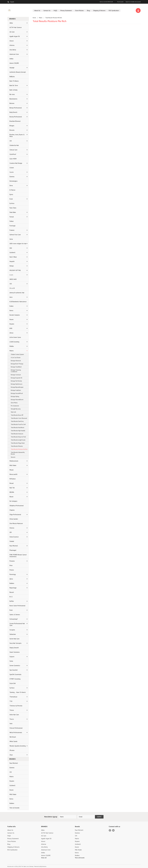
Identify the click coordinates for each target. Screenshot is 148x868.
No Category (13, 501)
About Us (37, 11)
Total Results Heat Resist (17, 428)
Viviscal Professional (16, 728)
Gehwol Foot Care (15, 235)
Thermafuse (13, 697)
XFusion (12, 750)
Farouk (12, 217)
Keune (11, 319)
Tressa (12, 710)
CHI (11, 141)
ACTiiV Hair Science (16, 27)
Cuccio (12, 172)
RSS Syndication (114, 11)
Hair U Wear (13, 257)
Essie (11, 199)
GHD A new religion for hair (18, 244)
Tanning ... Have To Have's (18, 692)
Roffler (12, 601)
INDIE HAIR (13, 279)
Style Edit (13, 683)
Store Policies (79, 11)
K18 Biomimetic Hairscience (18, 302)
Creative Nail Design (16, 163)
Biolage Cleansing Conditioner (16, 371)
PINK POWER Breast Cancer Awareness (18, 556)
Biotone (12, 103)
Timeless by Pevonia (16, 706)
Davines (12, 177)
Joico (11, 297)
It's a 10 (12, 288)
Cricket (12, 168)
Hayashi (12, 261)
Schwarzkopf (14, 619)
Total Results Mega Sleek (18, 443)
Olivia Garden (14, 519)
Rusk (11, 610)
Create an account (136, 2)
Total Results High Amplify (18, 431)
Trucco (12, 719)
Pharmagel (13, 550)
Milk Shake (13, 465)
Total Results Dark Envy (17, 421)
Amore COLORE (14, 63)
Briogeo (12, 126)
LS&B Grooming (14, 342)
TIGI (11, 701)
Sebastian (13, 634)
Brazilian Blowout (15, 121)
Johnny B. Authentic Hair (17, 293)
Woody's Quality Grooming (18, 746)
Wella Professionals (16, 732)
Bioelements (13, 99)
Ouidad (12, 541)
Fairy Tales (13, 208)
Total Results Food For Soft (18, 424)
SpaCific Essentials (15, 674)
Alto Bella (13, 50)
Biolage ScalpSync (16, 390)
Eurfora (12, 203)
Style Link (13, 412)
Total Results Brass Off (17, 415)
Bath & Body (13, 90)
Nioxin (11, 497)
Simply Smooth (14, 648)
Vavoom (13, 457)
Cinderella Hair (14, 145)
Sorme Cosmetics (15, 666)
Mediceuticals (14, 461)
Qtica (11, 579)
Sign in (127, 2)
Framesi (12, 230)
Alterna (12, 45)
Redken (12, 583)
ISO (11, 284)
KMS (11, 328)
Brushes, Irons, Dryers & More (17, 135)
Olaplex (12, 510)
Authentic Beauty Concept (18, 72)
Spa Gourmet (14, 670)
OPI (11, 532)
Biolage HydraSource (17, 384)
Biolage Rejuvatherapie (17, 387)
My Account (120, 2)
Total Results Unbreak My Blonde (18, 453)
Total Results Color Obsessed (19, 418)
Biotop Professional (16, 108)
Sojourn (12, 657)
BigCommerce (43, 866)
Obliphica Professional (17, 506)
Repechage (13, 588)
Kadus (11, 306)
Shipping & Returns (99, 11)
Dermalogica (13, 181)
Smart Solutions (15, 652)
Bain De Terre (14, 85)
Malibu (12, 346)
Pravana (12, 561)
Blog (88, 11)
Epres (11, 194)
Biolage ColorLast (16, 375)
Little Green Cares (15, 337)
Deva (11, 186)
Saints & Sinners (15, 615)
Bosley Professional (16, 117)
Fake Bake (13, 212)
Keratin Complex (15, 315)
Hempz (12, 266)
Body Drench (13, 112)
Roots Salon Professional (17, 606)
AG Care (12, 32)
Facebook (110, 830)
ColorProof (13, 154)
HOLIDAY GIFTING (15, 270)
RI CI (11, 597)
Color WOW (13, 159)
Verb (11, 724)
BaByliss (12, 77)
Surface (12, 688)
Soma (11, 661)
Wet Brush (13, 737)
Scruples (12, 630)
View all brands (14, 808)
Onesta (12, 528)
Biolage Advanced (16, 361)
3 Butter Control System (17, 354)
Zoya (11, 755)
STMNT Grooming (15, 679)
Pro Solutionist (15, 406)
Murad (11, 483)
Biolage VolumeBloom (17, 400)
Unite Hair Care (14, 715)
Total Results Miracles (17, 446)
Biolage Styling (15, 396)
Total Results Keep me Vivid (18, 437)
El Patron (12, 190)
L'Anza (11, 333)
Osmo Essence (14, 537)
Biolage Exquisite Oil (17, 378)
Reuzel (12, 592)
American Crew (14, 54)
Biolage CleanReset (16, 367)
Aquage (12, 68)
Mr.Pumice (13, 479)
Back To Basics (14, 81)
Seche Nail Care (14, 639)
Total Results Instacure (17, 434)
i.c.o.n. (11, 275)
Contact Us (47, 11)
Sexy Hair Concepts (15, 643)
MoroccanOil (13, 474)
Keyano (12, 324)
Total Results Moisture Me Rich (19, 449)
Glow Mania (14, 403)
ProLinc (12, 570)
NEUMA (12, 492)
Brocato (12, 130)
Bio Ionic (12, 94)
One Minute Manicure (16, 523)
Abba (11, 23)
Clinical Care (13, 150)
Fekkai (11, 221)
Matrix (12, 351)
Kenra (11, 311)
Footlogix (13, 226)
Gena (11, 239)
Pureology (13, 574)
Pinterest (113, 830)
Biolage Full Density (16, 381)
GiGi (11, 248)
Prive (11, 565)
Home (34, 18)
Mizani (11, 470)
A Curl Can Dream (16, 358)
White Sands (13, 741)
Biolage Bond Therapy (17, 364)
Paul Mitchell (14, 546)
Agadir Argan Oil (15, 36)
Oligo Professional (15, 515)
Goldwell (12, 252)
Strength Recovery (16, 409)
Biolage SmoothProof (17, 393)
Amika (11, 59)
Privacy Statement (66, 11)
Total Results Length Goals (18, 440)
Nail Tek (12, 488)
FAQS (55, 11)
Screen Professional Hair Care (17, 624)
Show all (44, 858)
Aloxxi (12, 41)
